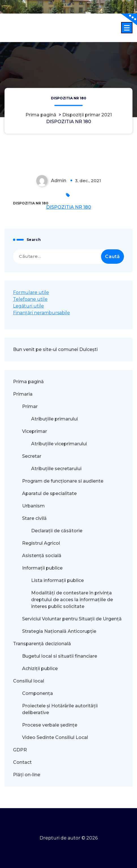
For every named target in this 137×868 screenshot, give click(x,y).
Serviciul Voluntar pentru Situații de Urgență (72, 619)
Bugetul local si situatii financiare (60, 656)
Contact (22, 762)
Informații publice (42, 568)
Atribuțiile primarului (54, 419)
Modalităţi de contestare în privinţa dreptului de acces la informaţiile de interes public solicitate (72, 600)
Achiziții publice (40, 669)
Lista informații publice (57, 580)
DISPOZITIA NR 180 (69, 207)
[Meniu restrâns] (127, 28)
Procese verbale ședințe (50, 725)
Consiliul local (29, 681)
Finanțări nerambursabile (41, 313)
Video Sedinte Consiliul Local (55, 737)
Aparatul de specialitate (49, 493)
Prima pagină (41, 115)
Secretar (32, 456)
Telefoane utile (30, 299)
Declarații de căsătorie (57, 531)
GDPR (20, 750)
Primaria (23, 394)
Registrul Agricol (42, 543)
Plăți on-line (27, 775)
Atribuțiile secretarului (56, 469)
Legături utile (28, 306)
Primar (30, 406)
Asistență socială (42, 556)
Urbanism (33, 506)
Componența (38, 693)
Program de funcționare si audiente (63, 481)
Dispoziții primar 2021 (87, 115)
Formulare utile (31, 292)
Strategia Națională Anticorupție (59, 631)
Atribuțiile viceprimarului (59, 444)
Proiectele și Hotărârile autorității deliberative (60, 709)
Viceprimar (35, 431)
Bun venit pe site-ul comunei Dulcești (55, 349)
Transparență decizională (42, 644)
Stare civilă (34, 518)
